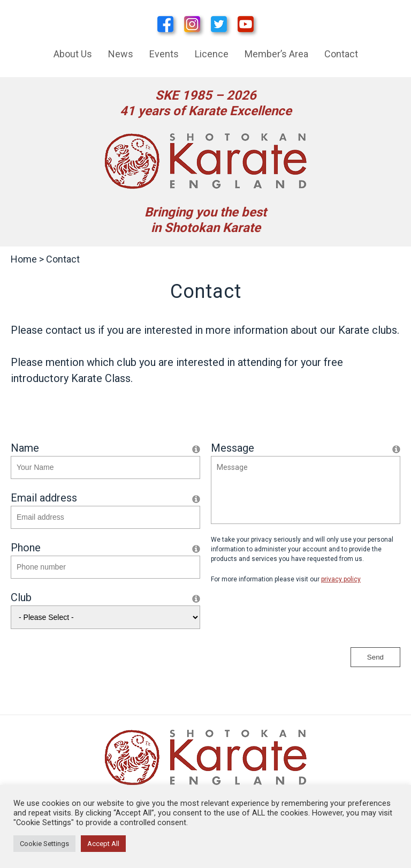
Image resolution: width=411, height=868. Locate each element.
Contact (341, 54)
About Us (73, 54)
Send (375, 657)
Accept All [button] (103, 844)
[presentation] (292, 616)
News (121, 54)
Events (164, 54)
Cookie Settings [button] (44, 844)
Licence (212, 54)
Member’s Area (276, 54)
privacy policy (341, 579)
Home (24, 259)
